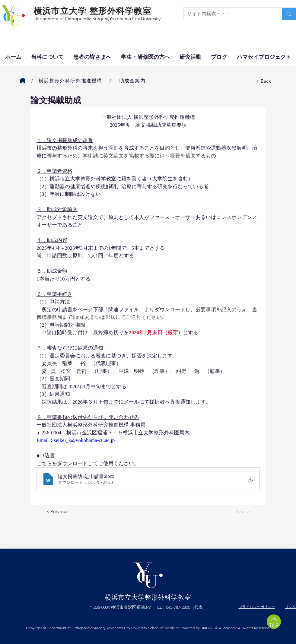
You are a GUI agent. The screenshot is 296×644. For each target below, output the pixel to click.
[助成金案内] (133, 81)
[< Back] (276, 81)
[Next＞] (236, 512)
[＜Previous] (65, 512)
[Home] (23, 81)
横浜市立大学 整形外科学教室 (92, 11)
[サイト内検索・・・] (228, 14)
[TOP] (274, 622)
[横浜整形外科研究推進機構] (71, 81)
